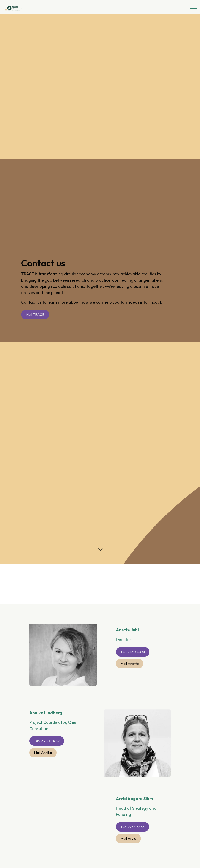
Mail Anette (130, 664)
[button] (137, 762)
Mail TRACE (35, 315)
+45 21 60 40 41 (133, 652)
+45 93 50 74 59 (47, 741)
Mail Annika (43, 753)
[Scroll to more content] (100, 549)
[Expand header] (193, 7)
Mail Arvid (128, 839)
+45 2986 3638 (133, 827)
